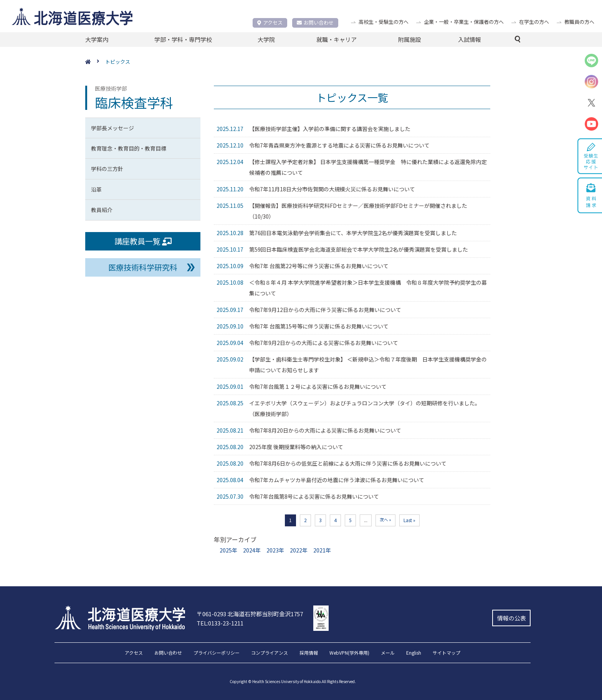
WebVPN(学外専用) (349, 653)
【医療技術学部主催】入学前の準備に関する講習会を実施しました (330, 129)
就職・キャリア (337, 39)
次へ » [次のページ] (385, 520)
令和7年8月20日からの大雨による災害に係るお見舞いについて (325, 430)
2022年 (299, 550)
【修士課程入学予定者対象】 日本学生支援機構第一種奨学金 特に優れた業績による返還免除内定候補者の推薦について (368, 167)
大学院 (266, 39)
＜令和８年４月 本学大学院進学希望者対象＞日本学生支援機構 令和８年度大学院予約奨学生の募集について (368, 288)
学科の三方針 (107, 169)
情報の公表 (512, 618)
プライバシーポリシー (217, 653)
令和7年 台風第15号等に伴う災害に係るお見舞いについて (319, 326)
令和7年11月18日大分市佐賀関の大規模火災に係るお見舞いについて (332, 189)
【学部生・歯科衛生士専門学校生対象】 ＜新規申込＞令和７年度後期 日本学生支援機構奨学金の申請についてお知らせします (368, 365)
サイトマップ (447, 653)
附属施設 (410, 39)
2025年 (228, 550)
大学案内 (97, 39)
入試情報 (470, 39)
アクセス (270, 22)
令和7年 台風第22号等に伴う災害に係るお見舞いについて (319, 266)
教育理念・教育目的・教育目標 (129, 148)
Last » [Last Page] (409, 520)
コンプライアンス (270, 653)
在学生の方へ (534, 22)
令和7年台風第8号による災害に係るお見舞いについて (314, 496)
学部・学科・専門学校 (183, 39)
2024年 (252, 550)
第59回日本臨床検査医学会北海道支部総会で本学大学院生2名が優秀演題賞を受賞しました (359, 249)
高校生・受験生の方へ (384, 22)
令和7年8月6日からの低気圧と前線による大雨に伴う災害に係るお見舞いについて (348, 463)
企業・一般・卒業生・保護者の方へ (464, 22)
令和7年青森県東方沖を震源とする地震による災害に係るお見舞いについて (339, 145)
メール (388, 653)
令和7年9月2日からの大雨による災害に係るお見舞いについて (324, 343)
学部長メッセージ (112, 128)
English (414, 653)
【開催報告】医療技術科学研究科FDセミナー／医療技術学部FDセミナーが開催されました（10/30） (358, 211)
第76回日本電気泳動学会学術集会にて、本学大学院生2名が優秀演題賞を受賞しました (353, 233)
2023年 (275, 550)
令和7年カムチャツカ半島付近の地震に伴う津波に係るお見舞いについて (337, 480)
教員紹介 (102, 210)
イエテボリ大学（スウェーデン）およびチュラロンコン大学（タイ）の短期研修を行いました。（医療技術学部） (365, 408)
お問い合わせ (315, 22)
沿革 (96, 189)
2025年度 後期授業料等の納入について (296, 447)
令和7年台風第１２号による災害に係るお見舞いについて (318, 386)
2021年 (322, 550)
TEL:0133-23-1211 (220, 623)
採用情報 (309, 653)
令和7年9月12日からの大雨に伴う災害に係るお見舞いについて (325, 310)
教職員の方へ (579, 22)
